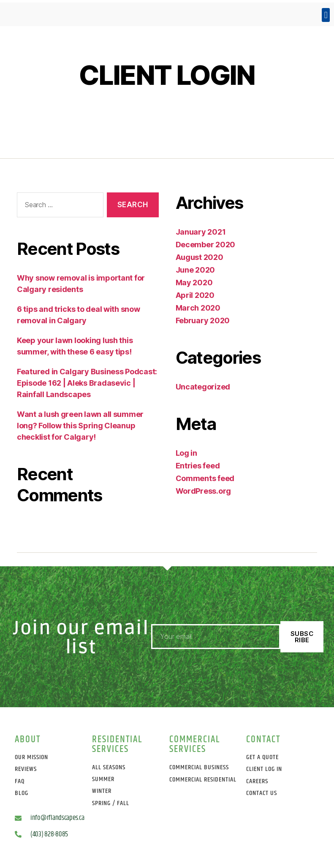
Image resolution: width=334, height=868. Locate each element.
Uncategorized (203, 387)
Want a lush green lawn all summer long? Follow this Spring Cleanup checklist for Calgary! (80, 426)
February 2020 (203, 320)
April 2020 (195, 295)
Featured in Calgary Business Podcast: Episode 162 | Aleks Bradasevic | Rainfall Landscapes (87, 383)
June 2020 (196, 270)
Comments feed (205, 478)
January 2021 (201, 232)
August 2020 (200, 257)
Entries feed (198, 466)
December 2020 (206, 245)
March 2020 (198, 308)
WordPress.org (204, 491)
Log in (186, 453)
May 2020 (194, 283)
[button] (326, 15)
